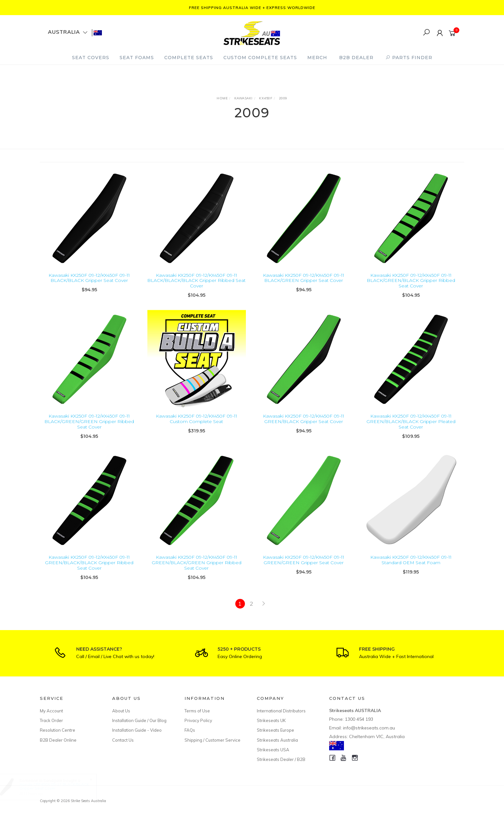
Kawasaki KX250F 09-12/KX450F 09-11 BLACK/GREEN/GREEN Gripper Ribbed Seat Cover (89, 430)
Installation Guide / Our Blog (139, 720)
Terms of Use (197, 711)
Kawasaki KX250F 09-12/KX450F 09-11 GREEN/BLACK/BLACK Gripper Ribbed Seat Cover (89, 571)
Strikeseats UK (271, 720)
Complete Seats (189, 58)
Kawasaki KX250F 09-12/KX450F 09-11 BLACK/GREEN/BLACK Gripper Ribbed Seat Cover (411, 281)
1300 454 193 (359, 719)
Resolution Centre (58, 730)
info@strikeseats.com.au (369, 728)
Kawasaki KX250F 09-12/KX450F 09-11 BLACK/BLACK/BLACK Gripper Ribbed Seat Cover (196, 281)
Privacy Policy (198, 720)
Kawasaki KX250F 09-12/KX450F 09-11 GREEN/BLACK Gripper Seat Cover (304, 427)
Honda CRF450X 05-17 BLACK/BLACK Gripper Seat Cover (60, 786)
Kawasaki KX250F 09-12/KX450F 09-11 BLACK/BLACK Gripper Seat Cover (89, 278)
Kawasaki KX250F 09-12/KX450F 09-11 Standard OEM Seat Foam (411, 569)
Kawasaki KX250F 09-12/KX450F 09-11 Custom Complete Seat (197, 427)
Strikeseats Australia (277, 740)
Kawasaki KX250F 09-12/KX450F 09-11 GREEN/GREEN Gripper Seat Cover (304, 569)
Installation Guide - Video (137, 730)
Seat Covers (91, 58)
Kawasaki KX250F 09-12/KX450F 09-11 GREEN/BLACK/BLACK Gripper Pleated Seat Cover (411, 430)
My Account (51, 711)
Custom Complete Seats (260, 58)
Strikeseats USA (273, 750)
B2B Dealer (356, 58)
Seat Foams (137, 58)
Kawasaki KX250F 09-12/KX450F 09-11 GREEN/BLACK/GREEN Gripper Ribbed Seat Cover (197, 571)
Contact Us (123, 740)
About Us (121, 711)
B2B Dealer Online (58, 740)
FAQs (190, 730)
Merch (317, 58)
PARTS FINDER (409, 58)
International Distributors (281, 711)
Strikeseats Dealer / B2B (281, 759)
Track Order (51, 720)
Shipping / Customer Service (212, 740)
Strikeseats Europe (275, 730)
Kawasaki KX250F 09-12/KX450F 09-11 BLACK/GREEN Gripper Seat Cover (304, 278)
